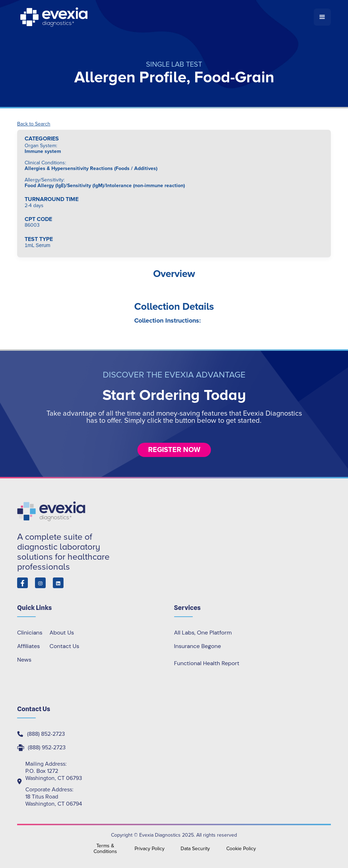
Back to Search (34, 124)
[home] (165, 17)
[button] (322, 17)
